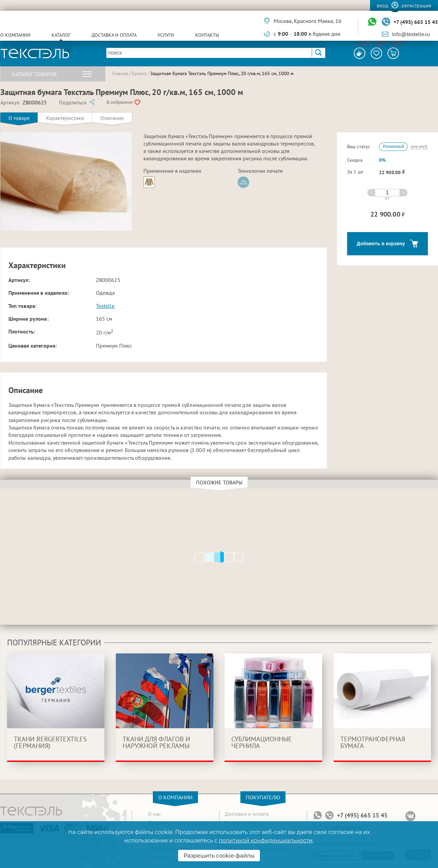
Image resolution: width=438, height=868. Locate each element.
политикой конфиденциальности (266, 841)
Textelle (105, 306)
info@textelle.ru (411, 34)
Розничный (393, 146)
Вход (382, 5)
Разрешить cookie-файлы (219, 856)
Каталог (61, 35)
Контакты (207, 35)
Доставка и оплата (114, 35)
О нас (154, 814)
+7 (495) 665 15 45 (416, 22)
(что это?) (419, 146)
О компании (15, 35)
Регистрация (416, 5)
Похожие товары (220, 482)
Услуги (166, 35)
